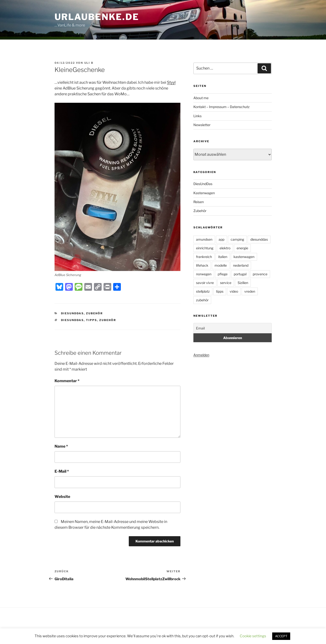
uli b (89, 63)
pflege (223, 274)
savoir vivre (205, 283)
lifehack (202, 265)
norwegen (204, 274)
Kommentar (67, 381)
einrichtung (205, 248)
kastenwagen (244, 257)
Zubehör (94, 313)
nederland (241, 265)
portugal (240, 274)
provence (260, 274)
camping (237, 239)
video (234, 291)
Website (62, 497)
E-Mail (62, 471)
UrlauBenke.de (97, 17)
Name (61, 446)
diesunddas (72, 320)
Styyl (171, 82)
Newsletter (202, 125)
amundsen (204, 239)
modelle (221, 265)
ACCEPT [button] (281, 636)
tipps (92, 320)
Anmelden (201, 355)
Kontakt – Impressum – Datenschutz (221, 107)
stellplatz (203, 291)
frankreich (204, 257)
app (221, 239)
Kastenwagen (204, 193)
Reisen (199, 202)
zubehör (108, 320)
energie (242, 248)
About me (201, 98)
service (226, 283)
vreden (250, 291)
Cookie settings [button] (253, 636)
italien (223, 257)
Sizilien (243, 283)
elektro (225, 248)
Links (197, 116)
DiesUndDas (72, 313)
